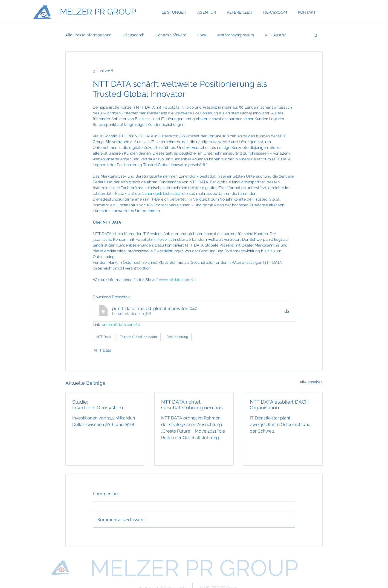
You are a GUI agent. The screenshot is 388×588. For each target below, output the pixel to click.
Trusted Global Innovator (139, 337)
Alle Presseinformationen (89, 35)
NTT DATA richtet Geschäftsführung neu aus (192, 405)
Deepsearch (134, 35)
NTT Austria (276, 35)
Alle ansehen (311, 382)
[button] (316, 35)
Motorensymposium (236, 35)
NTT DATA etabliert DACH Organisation (279, 405)
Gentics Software (171, 35)
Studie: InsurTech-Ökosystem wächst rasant (98, 405)
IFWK (202, 35)
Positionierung (177, 337)
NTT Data (104, 337)
